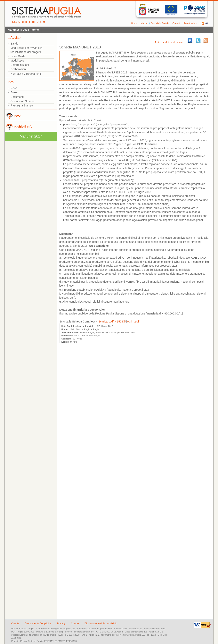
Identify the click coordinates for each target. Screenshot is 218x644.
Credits (15, 623)
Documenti (17, 97)
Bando (15, 44)
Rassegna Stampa (22, 105)
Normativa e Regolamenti (26, 74)
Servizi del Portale (160, 23)
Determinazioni (20, 65)
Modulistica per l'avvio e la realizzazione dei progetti (27, 50)
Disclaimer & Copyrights (38, 623)
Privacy (62, 623)
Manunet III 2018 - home (23, 30)
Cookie (75, 623)
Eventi (14, 92)
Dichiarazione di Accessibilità (101, 623)
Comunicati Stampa (23, 101)
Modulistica (17, 61)
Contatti (176, 23)
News (14, 88)
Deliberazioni (18, 69)
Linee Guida (18, 56)
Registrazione (190, 23)
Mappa (144, 23)
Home (134, 23)
